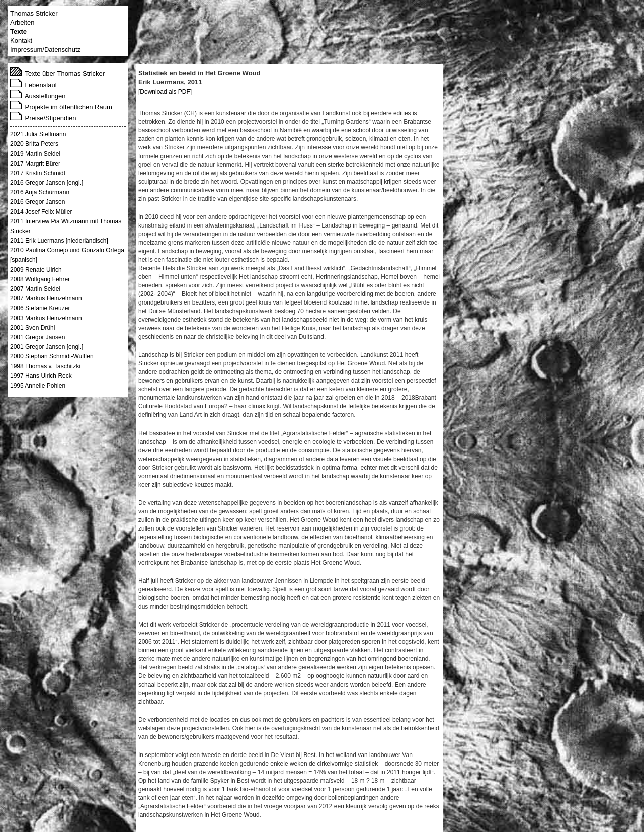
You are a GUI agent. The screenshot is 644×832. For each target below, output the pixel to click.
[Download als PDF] (165, 92)
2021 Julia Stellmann (38, 134)
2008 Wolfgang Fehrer (40, 279)
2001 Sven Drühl (32, 328)
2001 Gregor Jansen (37, 337)
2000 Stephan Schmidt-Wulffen (52, 356)
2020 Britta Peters (34, 144)
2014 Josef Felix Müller (41, 212)
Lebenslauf (33, 85)
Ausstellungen (38, 96)
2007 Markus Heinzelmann (46, 298)
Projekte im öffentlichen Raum (61, 107)
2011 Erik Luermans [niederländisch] (59, 241)
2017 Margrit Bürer (35, 164)
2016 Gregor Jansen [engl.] (47, 183)
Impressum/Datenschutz (45, 50)
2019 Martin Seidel (35, 154)
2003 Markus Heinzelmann (46, 318)
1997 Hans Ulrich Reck (41, 376)
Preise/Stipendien (43, 118)
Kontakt (21, 41)
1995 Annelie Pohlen (38, 386)
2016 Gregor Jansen (37, 202)
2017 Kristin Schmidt (38, 173)
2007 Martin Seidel (35, 289)
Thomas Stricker (34, 13)
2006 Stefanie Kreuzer (40, 308)
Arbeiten (22, 22)
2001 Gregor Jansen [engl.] (47, 347)
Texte (18, 31)
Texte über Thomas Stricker (57, 74)
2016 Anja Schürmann (40, 192)
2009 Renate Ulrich (36, 270)
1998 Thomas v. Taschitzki (45, 366)
